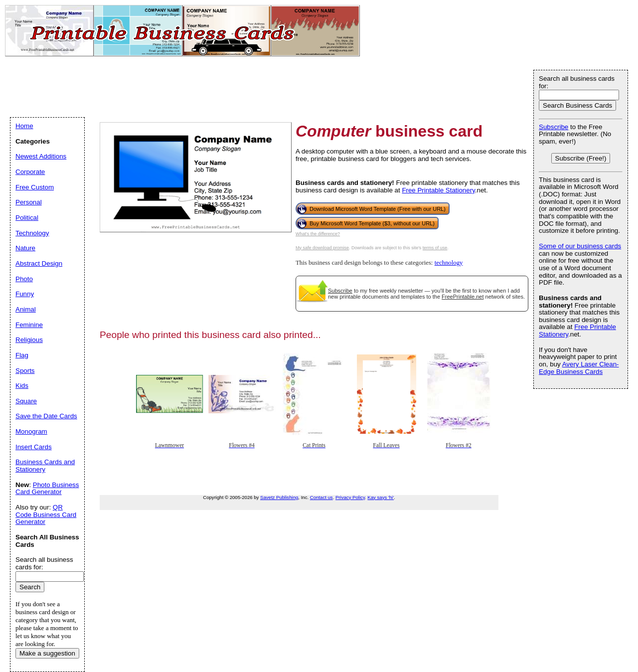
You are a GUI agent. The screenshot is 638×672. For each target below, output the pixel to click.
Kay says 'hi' (381, 497)
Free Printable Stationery (438, 190)
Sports (25, 371)
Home (24, 126)
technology (449, 263)
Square (26, 401)
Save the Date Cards (46, 416)
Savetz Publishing (279, 497)
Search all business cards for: (577, 82)
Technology (32, 233)
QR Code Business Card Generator (46, 514)
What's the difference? (318, 234)
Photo (24, 279)
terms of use (435, 248)
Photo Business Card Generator (47, 489)
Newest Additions (41, 156)
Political (27, 218)
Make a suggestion (47, 653)
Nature (25, 248)
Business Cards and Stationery (45, 466)
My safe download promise (322, 248)
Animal (26, 309)
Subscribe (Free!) (581, 158)
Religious (29, 340)
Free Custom (35, 187)
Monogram (31, 431)
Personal (29, 202)
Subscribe (340, 291)
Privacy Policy (350, 497)
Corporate (30, 172)
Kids (22, 386)
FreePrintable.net (463, 297)
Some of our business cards (580, 246)
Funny (25, 294)
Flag (22, 355)
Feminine (29, 325)
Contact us (321, 497)
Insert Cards (34, 447)
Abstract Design (39, 263)
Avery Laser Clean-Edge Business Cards (579, 368)
